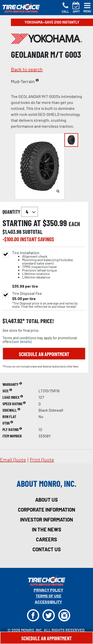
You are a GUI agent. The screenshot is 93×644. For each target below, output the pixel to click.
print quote (42, 460)
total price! (39, 321)
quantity (20, 212)
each (74, 224)
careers (46, 539)
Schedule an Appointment (44, 354)
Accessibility (48, 602)
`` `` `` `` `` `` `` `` (30, 212)
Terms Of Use (48, 596)
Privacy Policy (48, 590)
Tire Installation (49, 265)
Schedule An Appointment (46, 638)
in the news (47, 529)
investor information (46, 520)
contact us (47, 549)
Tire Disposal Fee (27, 293)
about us (46, 500)
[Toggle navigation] (87, 8)
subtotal (32, 232)
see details (22, 342)
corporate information (46, 510)
